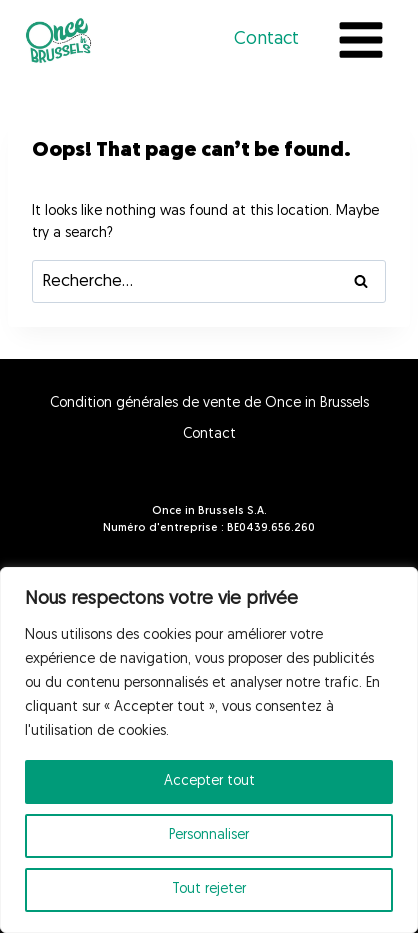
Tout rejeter (209, 889)
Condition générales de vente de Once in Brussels (209, 403)
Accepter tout (209, 781)
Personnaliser (209, 835)
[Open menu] (360, 39)
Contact (266, 39)
